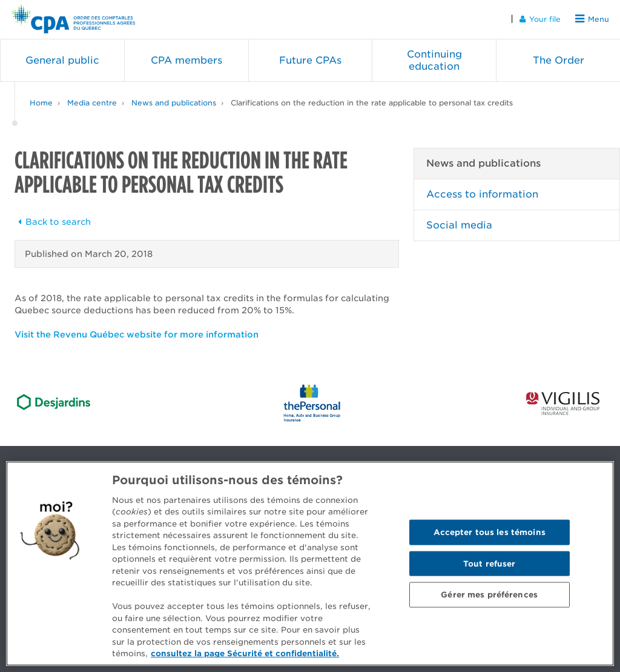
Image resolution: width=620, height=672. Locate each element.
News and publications (174, 103)
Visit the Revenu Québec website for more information (137, 334)
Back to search (53, 222)
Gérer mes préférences (489, 595)
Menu (592, 19)
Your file (540, 19)
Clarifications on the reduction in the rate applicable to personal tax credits (372, 103)
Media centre (92, 103)
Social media (459, 225)
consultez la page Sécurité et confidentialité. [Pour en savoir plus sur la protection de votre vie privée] (245, 654)
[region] (310, 564)
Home (41, 103)
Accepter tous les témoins (490, 532)
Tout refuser (490, 563)
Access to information (482, 194)
